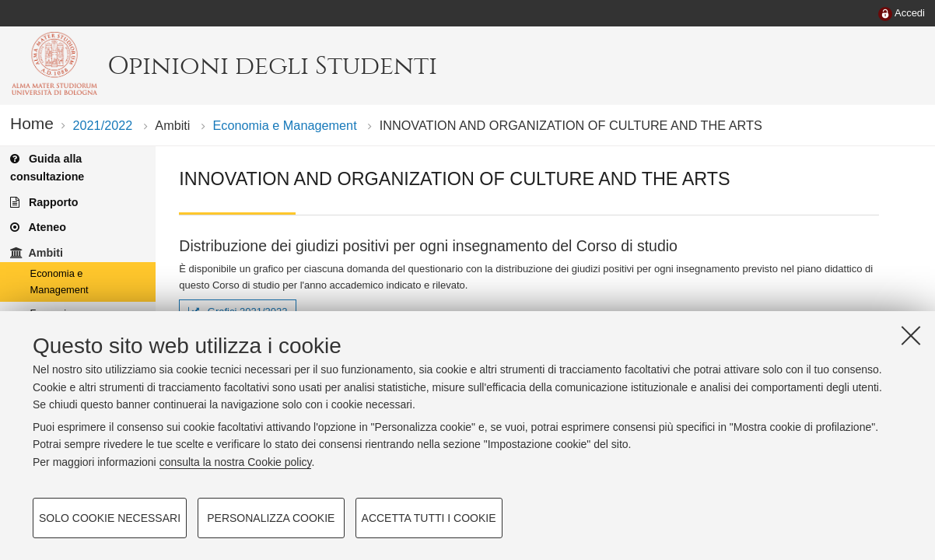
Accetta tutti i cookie (429, 518)
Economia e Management (285, 125)
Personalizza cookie (271, 518)
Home (32, 123)
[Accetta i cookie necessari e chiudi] (911, 335)
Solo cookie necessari (110, 518)
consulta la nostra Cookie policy (236, 462)
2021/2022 (102, 125)
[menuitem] (902, 14)
